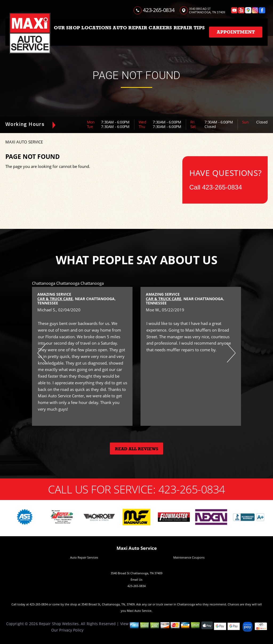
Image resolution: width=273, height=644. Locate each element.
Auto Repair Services (84, 557)
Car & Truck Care (55, 299)
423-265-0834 (159, 10)
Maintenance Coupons (189, 557)
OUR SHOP (67, 28)
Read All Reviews (137, 449)
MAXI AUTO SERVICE (24, 142)
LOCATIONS (97, 28)
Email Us (136, 579)
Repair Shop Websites (59, 624)
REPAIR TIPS (189, 28)
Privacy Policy (71, 630)
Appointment (236, 32)
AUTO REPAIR (130, 28)
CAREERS (160, 28)
